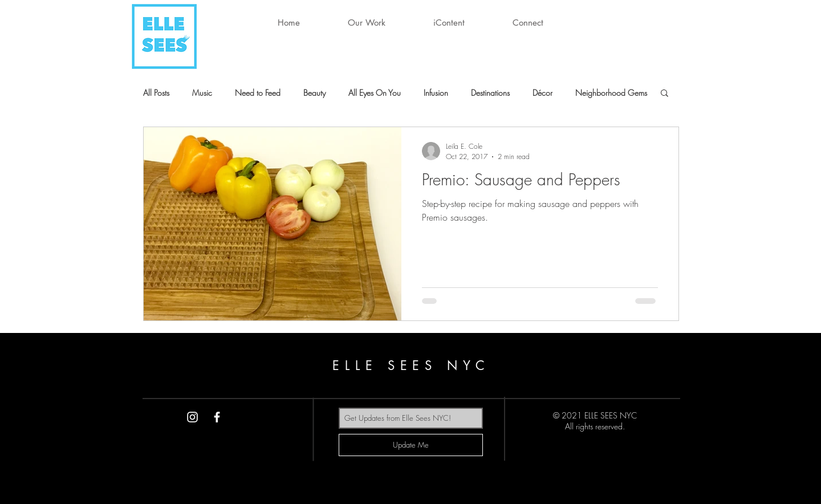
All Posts (156, 93)
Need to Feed (258, 93)
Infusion (436, 93)
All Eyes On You (375, 93)
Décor (542, 93)
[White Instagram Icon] (192, 417)
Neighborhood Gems (611, 93)
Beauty (314, 93)
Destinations (490, 93)
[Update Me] (411, 445)
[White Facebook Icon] (217, 417)
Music (202, 93)
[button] (367, 23)
